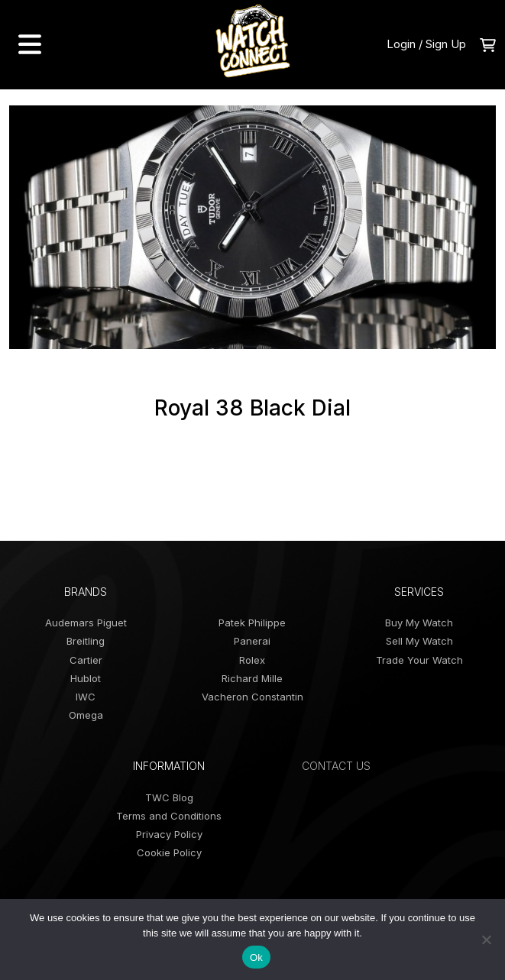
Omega (86, 715)
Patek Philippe (252, 623)
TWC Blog (169, 797)
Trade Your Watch (419, 660)
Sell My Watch (419, 641)
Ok (256, 957)
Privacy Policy (169, 834)
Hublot (86, 678)
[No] (486, 940)
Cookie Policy (169, 852)
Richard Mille (252, 678)
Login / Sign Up (426, 44)
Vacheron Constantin (252, 697)
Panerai (252, 641)
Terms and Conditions (169, 816)
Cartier (86, 660)
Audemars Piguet (86, 623)
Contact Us (336, 766)
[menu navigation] (30, 44)
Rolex (252, 660)
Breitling (86, 641)
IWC (86, 697)
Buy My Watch (419, 623)
